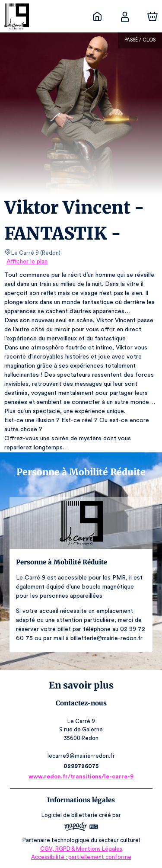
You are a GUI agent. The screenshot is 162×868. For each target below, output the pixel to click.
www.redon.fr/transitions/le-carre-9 (81, 777)
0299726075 (81, 766)
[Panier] (152, 16)
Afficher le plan (26, 262)
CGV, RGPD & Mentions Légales (81, 849)
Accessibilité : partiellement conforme (81, 857)
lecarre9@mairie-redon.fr (81, 756)
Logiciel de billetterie (70, 815)
